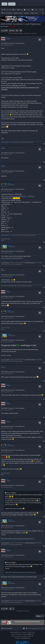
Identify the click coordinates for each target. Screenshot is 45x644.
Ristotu (9, 183)
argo (16, 26)
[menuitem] (8, 10)
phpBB (16, 632)
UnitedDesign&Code (30, 262)
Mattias (10, 245)
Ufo (2, 269)
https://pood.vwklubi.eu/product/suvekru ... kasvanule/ (18, 196)
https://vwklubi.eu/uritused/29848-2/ (12, 258)
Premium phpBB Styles (29, 634)
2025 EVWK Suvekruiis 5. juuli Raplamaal (21, 24)
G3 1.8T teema (5, 262)
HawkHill (11, 26)
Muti (8, 38)
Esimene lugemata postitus (16, 33)
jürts (2, 366)
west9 (3, 147)
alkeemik (3, 165)
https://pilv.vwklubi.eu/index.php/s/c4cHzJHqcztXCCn (18, 539)
